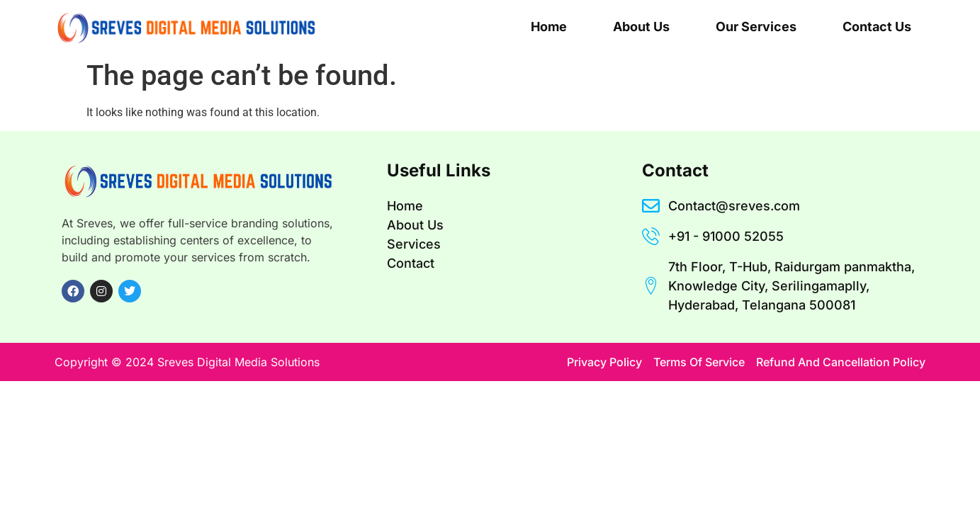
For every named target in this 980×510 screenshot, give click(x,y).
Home (549, 27)
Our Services (756, 27)
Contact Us (877, 27)
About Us (641, 27)
